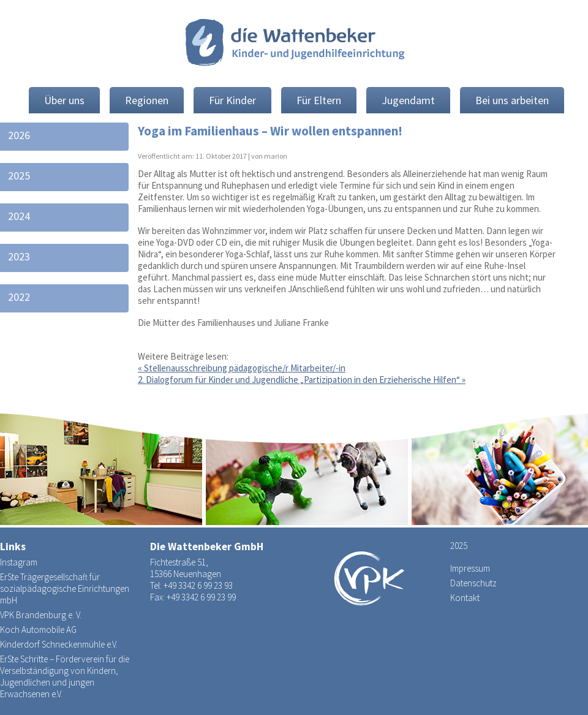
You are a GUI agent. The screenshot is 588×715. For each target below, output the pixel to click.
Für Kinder (232, 100)
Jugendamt (408, 100)
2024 (19, 216)
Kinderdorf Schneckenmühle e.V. (59, 644)
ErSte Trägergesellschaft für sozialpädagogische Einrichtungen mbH (65, 588)
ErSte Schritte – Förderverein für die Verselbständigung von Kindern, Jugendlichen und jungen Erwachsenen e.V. (65, 676)
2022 (19, 297)
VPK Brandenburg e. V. (41, 615)
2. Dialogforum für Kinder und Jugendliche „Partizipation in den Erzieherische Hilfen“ (302, 380)
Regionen (147, 100)
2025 (19, 176)
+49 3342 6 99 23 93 (198, 585)
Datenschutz (473, 583)
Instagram (19, 562)
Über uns (64, 100)
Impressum (470, 568)
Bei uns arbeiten (512, 100)
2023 (19, 256)
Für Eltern (319, 100)
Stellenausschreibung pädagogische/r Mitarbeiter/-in (242, 368)
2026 (19, 135)
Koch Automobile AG (38, 630)
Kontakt (465, 598)
